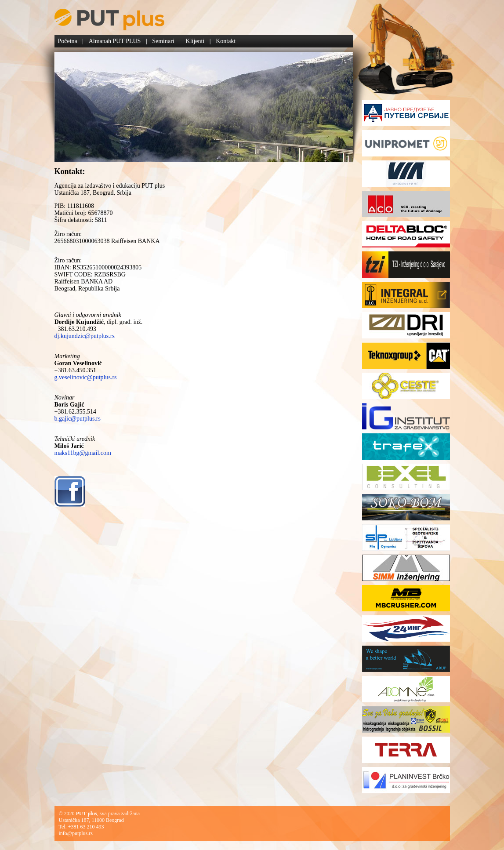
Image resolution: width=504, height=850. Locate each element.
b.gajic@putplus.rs (78, 419)
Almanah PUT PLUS (115, 41)
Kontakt (226, 41)
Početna (68, 41)
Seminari (163, 41)
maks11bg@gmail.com (83, 453)
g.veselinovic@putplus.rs (86, 377)
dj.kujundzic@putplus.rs (85, 336)
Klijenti (195, 41)
